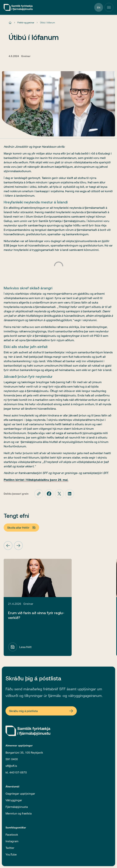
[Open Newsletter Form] (41, 711)
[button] (8, 546)
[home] (18, 7)
